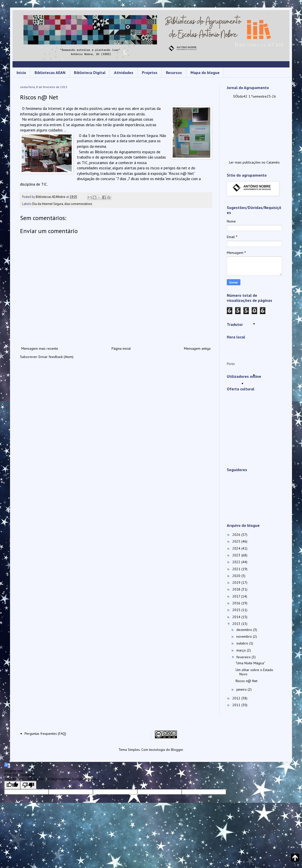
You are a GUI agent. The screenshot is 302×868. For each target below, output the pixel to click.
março (242, 650)
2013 (237, 624)
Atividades (124, 73)
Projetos (150, 73)
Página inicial (121, 348)
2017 (237, 596)
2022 (237, 562)
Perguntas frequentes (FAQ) (45, 734)
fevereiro (244, 657)
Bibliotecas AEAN (50, 73)
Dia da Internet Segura (48, 204)
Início (21, 73)
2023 (237, 555)
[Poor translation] (28, 785)
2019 (237, 583)
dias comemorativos (78, 204)
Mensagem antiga (197, 348)
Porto (231, 364)
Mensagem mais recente (40, 348)
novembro (245, 636)
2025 (237, 541)
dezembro (245, 630)
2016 (237, 603)
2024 (237, 548)
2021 (237, 569)
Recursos (174, 73)
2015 (237, 610)
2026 (237, 535)
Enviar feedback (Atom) (56, 357)
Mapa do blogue (205, 73)
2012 (237, 698)
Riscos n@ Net (246, 681)
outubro (243, 643)
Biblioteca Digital (90, 73)
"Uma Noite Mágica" (250, 663)
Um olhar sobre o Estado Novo (254, 672)
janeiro (242, 689)
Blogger (177, 750)
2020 (237, 576)
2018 (237, 589)
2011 (237, 705)
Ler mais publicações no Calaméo (254, 162)
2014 (237, 617)
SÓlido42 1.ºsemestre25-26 (255, 96)
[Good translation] (12, 785)
